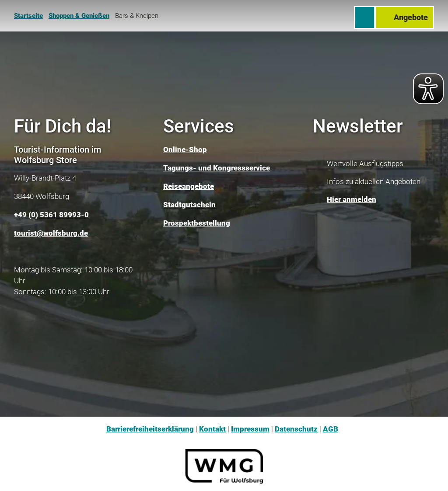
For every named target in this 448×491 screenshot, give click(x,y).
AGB (331, 429)
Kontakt (212, 429)
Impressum (250, 429)
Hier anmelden (352, 200)
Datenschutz (296, 429)
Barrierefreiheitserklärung (150, 429)
